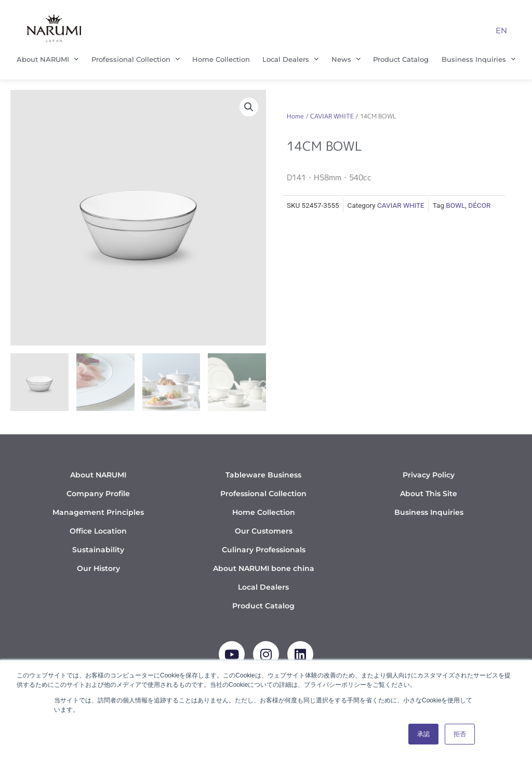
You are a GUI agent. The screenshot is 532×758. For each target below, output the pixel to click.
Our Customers (264, 531)
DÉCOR (479, 205)
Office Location (98, 531)
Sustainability (98, 550)
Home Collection (221, 59)
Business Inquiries (478, 59)
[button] (249, 107)
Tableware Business (263, 475)
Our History (98, 568)
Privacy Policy (429, 475)
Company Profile (98, 494)
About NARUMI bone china (264, 568)
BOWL (455, 205)
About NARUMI (48, 59)
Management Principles (98, 512)
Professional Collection (136, 59)
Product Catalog (401, 59)
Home (295, 116)
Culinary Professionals (264, 550)
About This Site (429, 494)
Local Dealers (290, 59)
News (346, 59)
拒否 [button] (460, 734)
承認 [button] (423, 734)
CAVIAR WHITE (332, 116)
